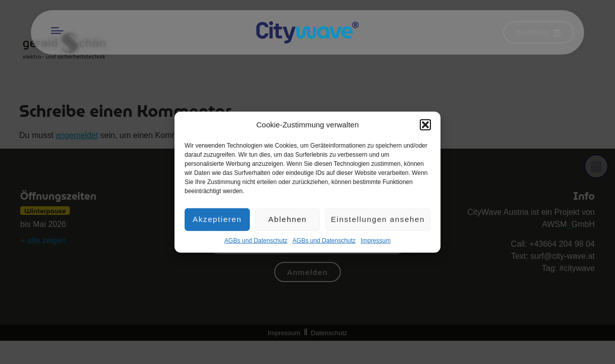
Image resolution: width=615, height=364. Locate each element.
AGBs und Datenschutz (256, 242)
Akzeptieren (217, 221)
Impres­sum (376, 242)
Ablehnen (287, 221)
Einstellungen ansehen (378, 221)
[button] (425, 127)
